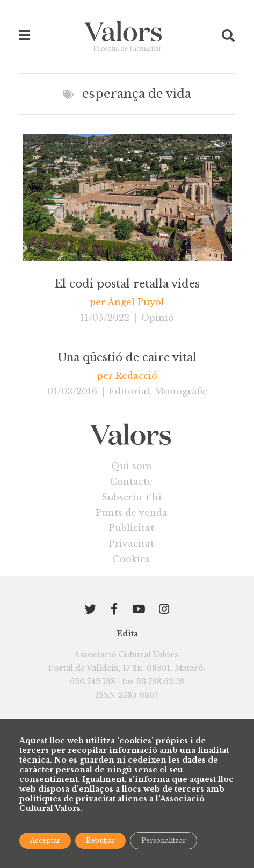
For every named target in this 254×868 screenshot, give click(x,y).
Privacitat (132, 543)
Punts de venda (132, 513)
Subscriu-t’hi (132, 497)
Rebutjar (100, 840)
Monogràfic (181, 391)
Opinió (158, 318)
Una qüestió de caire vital (127, 357)
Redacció (136, 376)
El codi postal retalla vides (127, 284)
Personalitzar (164, 840)
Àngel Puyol (136, 302)
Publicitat (132, 528)
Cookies (131, 559)
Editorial (129, 391)
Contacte (131, 482)
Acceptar (45, 840)
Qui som (131, 466)
